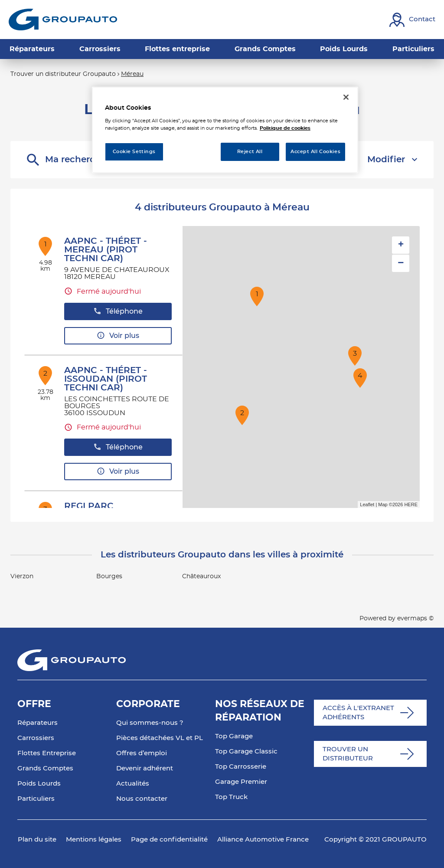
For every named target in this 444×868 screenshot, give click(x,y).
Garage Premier (241, 782)
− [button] (401, 263)
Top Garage (234, 736)
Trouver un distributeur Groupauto (63, 74)
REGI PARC (89, 506)
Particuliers (36, 799)
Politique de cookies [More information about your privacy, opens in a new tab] (285, 128)
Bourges (109, 576)
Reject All (250, 152)
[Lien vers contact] (412, 20)
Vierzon (22, 576)
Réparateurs (38, 723)
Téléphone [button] (118, 311)
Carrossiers (36, 738)
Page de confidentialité (169, 840)
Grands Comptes (45, 768)
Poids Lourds (39, 784)
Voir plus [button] (118, 336)
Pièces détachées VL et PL (160, 738)
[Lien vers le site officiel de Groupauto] (63, 20)
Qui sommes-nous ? (150, 723)
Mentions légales (94, 840)
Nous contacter (142, 799)
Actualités (133, 784)
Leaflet (367, 504)
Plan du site (37, 840)
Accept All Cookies (315, 152)
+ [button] (401, 245)
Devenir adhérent (145, 768)
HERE (411, 504)
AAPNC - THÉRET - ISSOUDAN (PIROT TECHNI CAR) (106, 379)
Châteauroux (201, 576)
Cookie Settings (134, 152)
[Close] (346, 97)
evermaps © (415, 619)
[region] (225, 130)
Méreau (132, 74)
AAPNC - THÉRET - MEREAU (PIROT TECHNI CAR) (106, 250)
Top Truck (231, 797)
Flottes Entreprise (47, 753)
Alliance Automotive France (263, 840)
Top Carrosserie (241, 767)
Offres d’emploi (142, 753)
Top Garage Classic (246, 752)
